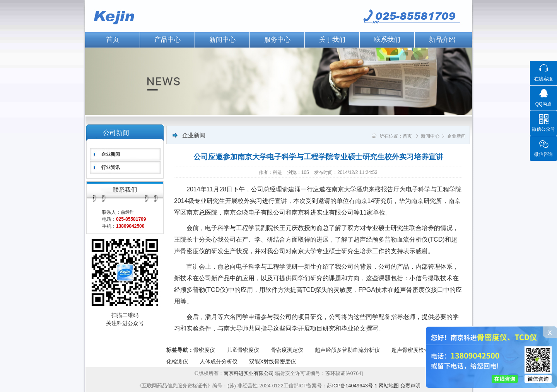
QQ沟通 (544, 104)
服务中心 (277, 40)
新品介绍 (442, 40)
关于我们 (332, 40)
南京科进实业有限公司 (249, 373)
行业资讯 (111, 167)
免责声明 (410, 386)
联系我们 (387, 40)
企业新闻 (111, 154)
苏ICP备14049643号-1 (352, 386)
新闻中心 (222, 40)
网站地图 (389, 386)
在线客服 (543, 79)
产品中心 (167, 40)
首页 (113, 40)
